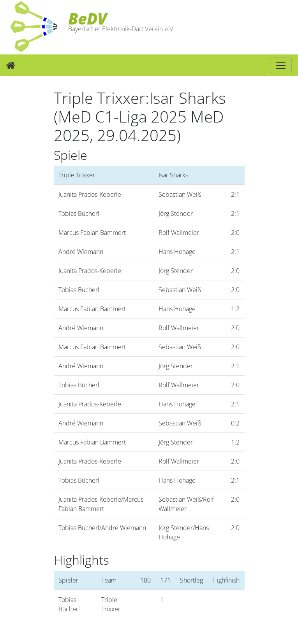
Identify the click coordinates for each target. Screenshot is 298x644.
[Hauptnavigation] (281, 65)
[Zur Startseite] (11, 65)
